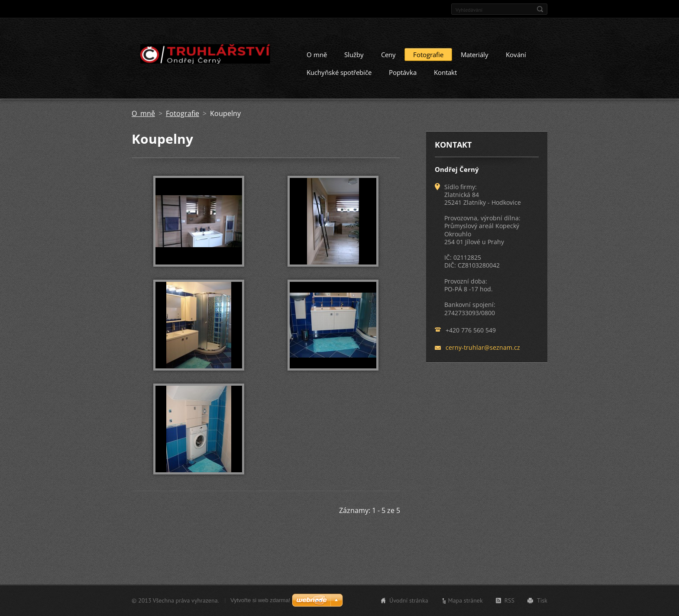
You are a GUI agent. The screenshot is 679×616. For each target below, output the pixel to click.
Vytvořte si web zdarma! (260, 600)
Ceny (388, 55)
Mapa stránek (466, 600)
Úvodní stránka (409, 600)
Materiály (475, 55)
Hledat (540, 9)
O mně (317, 55)
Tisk (542, 600)
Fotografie (428, 55)
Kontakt (445, 72)
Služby (354, 55)
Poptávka (403, 72)
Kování (516, 55)
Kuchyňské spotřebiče (339, 72)
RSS (509, 600)
